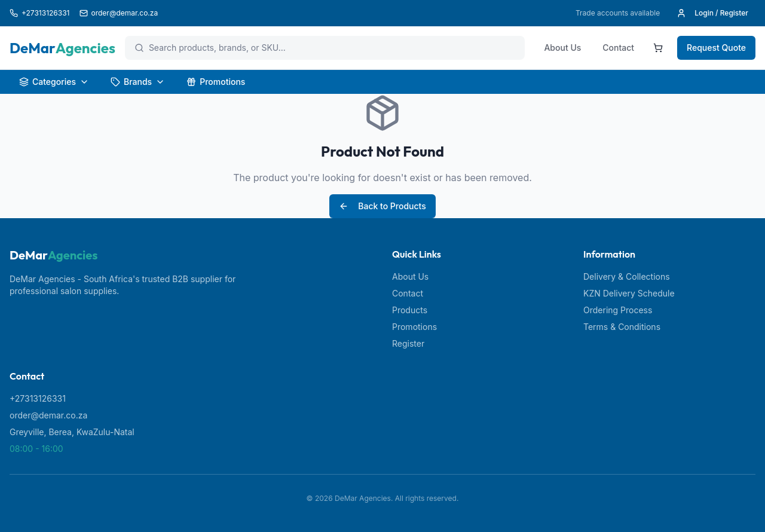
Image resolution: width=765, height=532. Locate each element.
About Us (562, 48)
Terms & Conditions (622, 327)
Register (408, 343)
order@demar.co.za (48, 415)
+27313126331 (38, 398)
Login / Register (712, 13)
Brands (138, 82)
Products (410, 310)
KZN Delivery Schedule (629, 293)
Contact (618, 48)
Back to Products (382, 206)
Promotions (216, 82)
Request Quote (716, 48)
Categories (54, 82)
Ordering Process (618, 310)
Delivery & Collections (627, 276)
